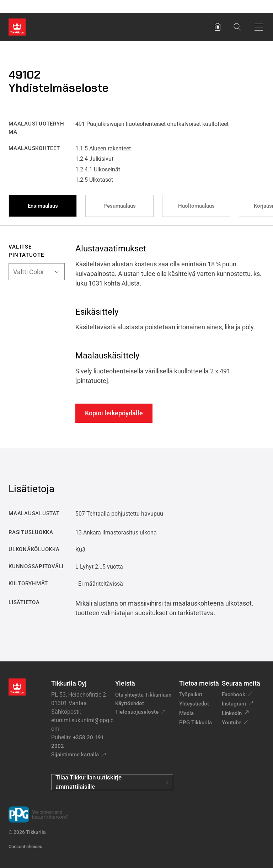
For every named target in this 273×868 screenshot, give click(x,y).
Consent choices (25, 846)
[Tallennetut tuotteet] (218, 27)
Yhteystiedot (194, 704)
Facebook (234, 694)
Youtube (232, 723)
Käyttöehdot (130, 703)
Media (186, 713)
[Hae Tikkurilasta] (237, 27)
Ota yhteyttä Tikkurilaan (143, 695)
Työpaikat (191, 694)
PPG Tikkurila (196, 723)
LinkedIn (232, 713)
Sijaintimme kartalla (75, 755)
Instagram (234, 704)
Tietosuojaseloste (137, 712)
